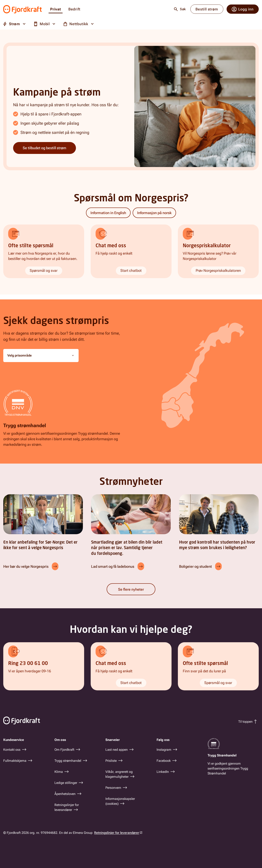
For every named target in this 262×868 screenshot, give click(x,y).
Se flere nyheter (131, 589)
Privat (56, 9)
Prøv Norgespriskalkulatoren (218, 270)
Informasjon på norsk (154, 213)
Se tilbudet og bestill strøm (45, 148)
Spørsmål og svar (44, 270)
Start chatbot (131, 270)
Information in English (108, 213)
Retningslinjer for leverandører (117, 833)
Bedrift (74, 9)
